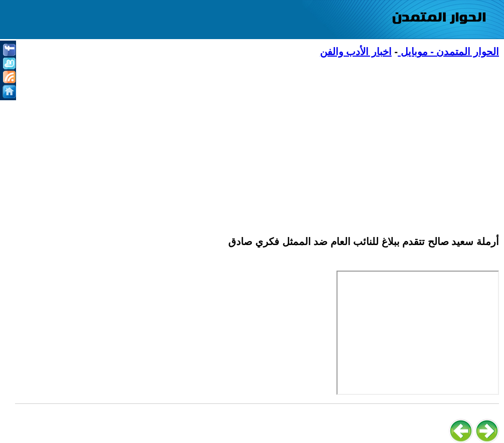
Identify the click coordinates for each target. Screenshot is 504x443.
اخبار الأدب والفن (356, 52)
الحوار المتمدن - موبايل (448, 52)
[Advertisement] (257, 141)
